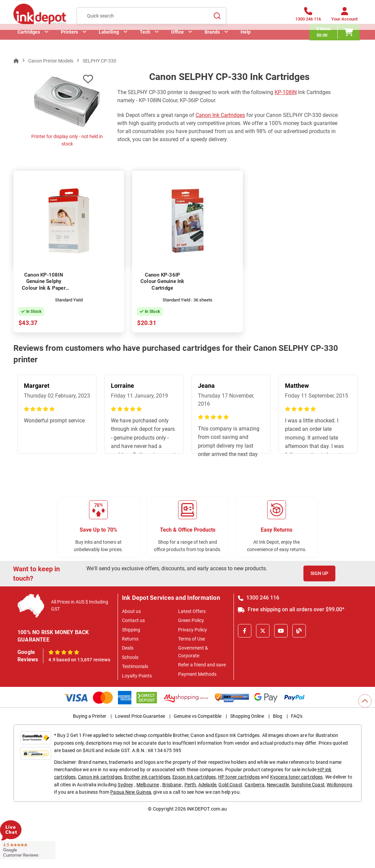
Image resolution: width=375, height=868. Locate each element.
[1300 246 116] (308, 18)
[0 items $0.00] (337, 42)
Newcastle (278, 785)
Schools (130, 657)
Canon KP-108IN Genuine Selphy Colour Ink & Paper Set (44, 285)
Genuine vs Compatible (198, 716)
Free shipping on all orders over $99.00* (291, 609)
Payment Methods (197, 674)
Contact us (133, 620)
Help (246, 42)
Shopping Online (247, 716)
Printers (69, 42)
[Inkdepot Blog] (299, 631)
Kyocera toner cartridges (297, 777)
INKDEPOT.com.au (207, 809)
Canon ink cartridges (100, 777)
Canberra (255, 785)
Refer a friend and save (202, 665)
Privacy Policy (193, 630)
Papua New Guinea (131, 792)
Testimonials (135, 666)
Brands (212, 42)
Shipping (131, 630)
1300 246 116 (259, 598)
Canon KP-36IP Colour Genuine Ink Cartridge (162, 281)
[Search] (217, 17)
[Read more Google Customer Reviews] (28, 850)
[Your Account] (344, 18)
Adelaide (207, 785)
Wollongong (339, 785)
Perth (190, 785)
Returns (130, 639)
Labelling (109, 42)
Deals (128, 648)
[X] (263, 631)
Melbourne (148, 785)
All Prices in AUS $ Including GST (80, 605)
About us (131, 611)
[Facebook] (245, 631)
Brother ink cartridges (147, 777)
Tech (145, 42)
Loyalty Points (137, 676)
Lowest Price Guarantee (140, 716)
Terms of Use (192, 639)
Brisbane (172, 785)
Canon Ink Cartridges (220, 115)
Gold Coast (230, 785)
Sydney (125, 785)
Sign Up (319, 573)
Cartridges (29, 42)
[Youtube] (281, 631)
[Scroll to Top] (365, 701)
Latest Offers (192, 611)
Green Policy (191, 620)
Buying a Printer (90, 716)
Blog (278, 716)
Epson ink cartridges (194, 777)
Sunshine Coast (308, 785)
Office (177, 42)
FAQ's (297, 716)
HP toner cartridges (239, 777)
